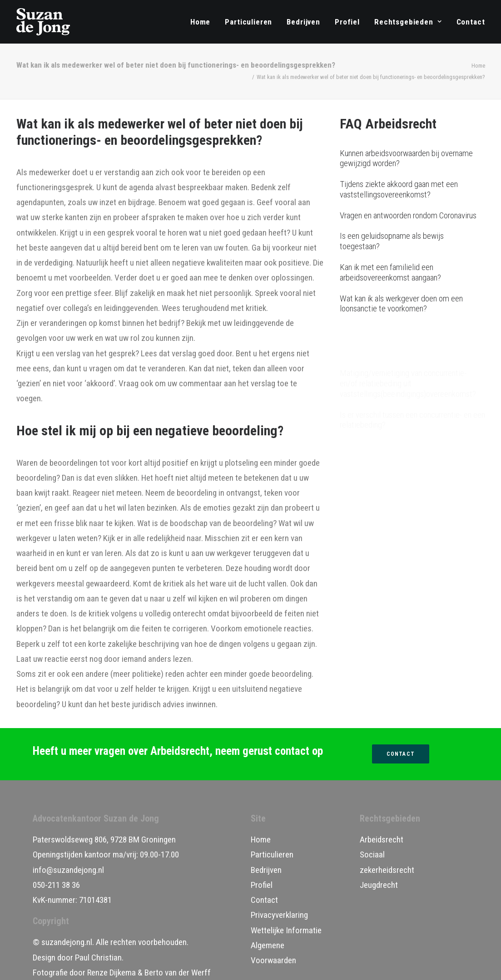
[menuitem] (203, 22)
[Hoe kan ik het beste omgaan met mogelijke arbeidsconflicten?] (412, 439)
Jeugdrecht (379, 885)
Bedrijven (303, 22)
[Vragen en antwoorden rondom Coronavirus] (412, 216)
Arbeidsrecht (382, 840)
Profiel (347, 22)
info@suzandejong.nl (68, 870)
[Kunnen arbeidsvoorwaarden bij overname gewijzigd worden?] (412, 159)
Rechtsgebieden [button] (408, 22)
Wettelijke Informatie (286, 930)
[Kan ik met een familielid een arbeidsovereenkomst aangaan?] (412, 273)
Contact (471, 22)
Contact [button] (401, 754)
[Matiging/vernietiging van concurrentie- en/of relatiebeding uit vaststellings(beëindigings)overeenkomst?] (412, 340)
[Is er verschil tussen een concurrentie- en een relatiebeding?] (412, 377)
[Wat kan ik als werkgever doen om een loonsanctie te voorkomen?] (412, 304)
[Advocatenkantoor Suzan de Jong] (43, 22)
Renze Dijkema (112, 973)
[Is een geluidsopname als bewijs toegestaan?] (412, 241)
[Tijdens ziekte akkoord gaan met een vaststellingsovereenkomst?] (412, 190)
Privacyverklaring (279, 915)
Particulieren (248, 22)
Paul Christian (98, 958)
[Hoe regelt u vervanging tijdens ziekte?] (412, 465)
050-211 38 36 (56, 885)
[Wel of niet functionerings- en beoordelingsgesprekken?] (412, 408)
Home (200, 22)
